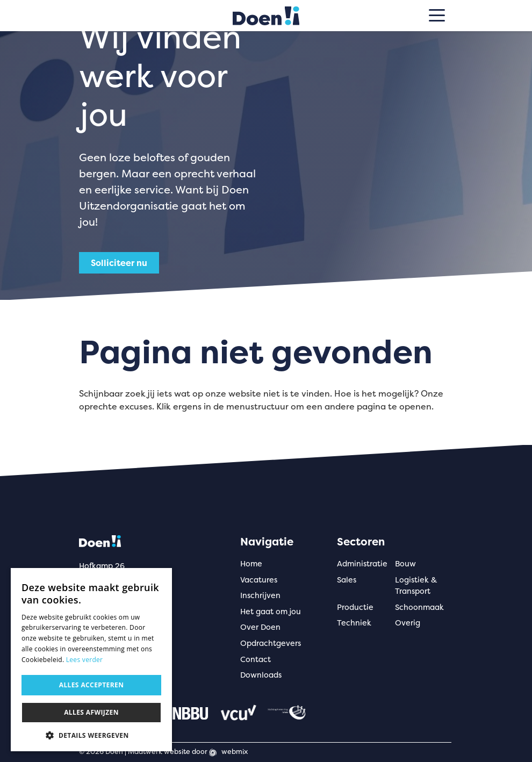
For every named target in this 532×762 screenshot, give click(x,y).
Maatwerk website (159, 752)
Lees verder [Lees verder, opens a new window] (85, 660)
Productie (355, 607)
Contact (256, 659)
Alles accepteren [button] (92, 685)
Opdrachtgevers (271, 643)
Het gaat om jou (271, 612)
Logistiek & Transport (416, 586)
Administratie (362, 564)
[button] (91, 735)
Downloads (261, 675)
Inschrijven (260, 595)
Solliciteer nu (119, 263)
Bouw (405, 564)
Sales (347, 580)
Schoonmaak (419, 607)
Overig (408, 623)
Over (260, 627)
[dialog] (91, 660)
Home (251, 564)
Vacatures (259, 580)
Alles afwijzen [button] (91, 712)
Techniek (354, 623)
